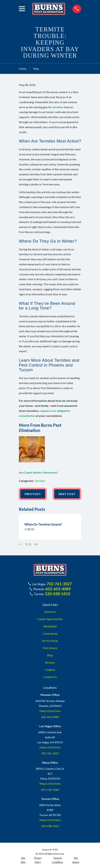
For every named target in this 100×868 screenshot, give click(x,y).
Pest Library (50, 648)
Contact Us (50, 677)
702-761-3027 (59, 584)
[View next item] (35, 544)
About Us (50, 612)
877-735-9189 (50, 790)
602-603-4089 (58, 589)
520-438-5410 (58, 594)
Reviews (50, 662)
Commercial (50, 633)
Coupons (50, 670)
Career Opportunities (50, 619)
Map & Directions (50, 711)
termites (58, 107)
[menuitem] (23, 860)
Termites (40, 481)
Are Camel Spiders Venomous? (39, 472)
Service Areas (50, 641)
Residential (50, 626)
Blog (50, 655)
